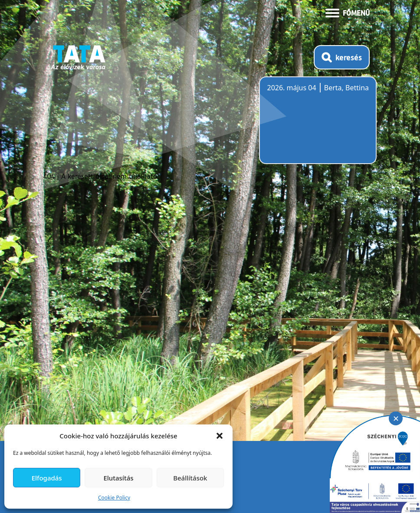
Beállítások (190, 478)
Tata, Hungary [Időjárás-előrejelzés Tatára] (315, 125)
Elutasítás (118, 478)
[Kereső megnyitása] (342, 57)
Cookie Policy (114, 498)
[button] (220, 436)
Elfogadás (47, 478)
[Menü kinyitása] (348, 12)
